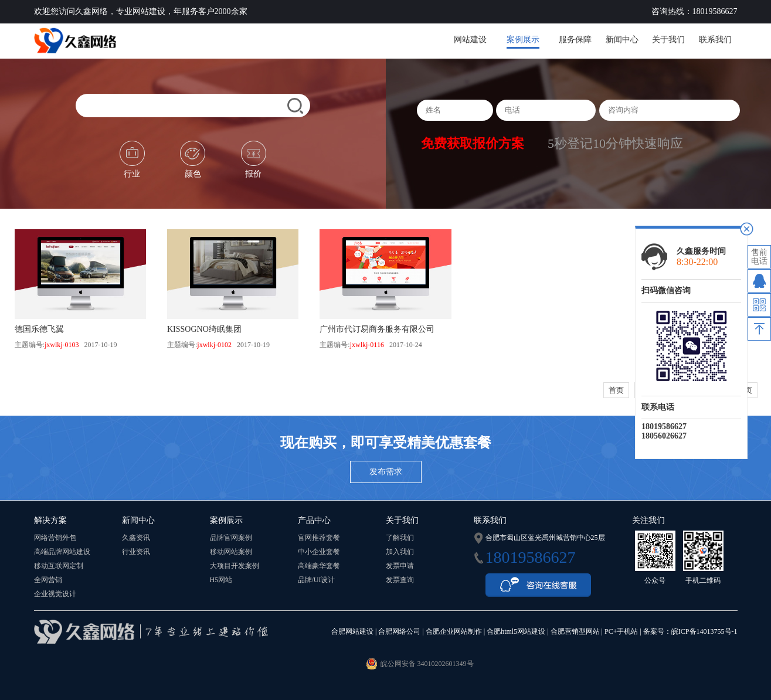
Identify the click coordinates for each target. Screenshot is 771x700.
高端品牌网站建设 (62, 552)
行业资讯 (136, 552)
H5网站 (221, 580)
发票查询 (400, 580)
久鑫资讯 (136, 538)
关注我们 (648, 520)
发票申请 (400, 566)
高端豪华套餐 (319, 566)
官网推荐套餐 (319, 538)
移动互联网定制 (59, 566)
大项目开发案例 (235, 566)
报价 (254, 159)
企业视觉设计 (55, 594)
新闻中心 (622, 40)
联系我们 (715, 40)
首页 (616, 390)
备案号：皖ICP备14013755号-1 (690, 631)
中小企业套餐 (319, 552)
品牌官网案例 (231, 538)
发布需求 (386, 472)
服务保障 (575, 40)
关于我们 (668, 40)
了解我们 (400, 538)
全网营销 (48, 580)
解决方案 (50, 520)
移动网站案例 (231, 552)
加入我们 (400, 552)
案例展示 (523, 40)
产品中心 (314, 520)
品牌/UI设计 (317, 580)
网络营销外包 (55, 538)
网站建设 (470, 40)
